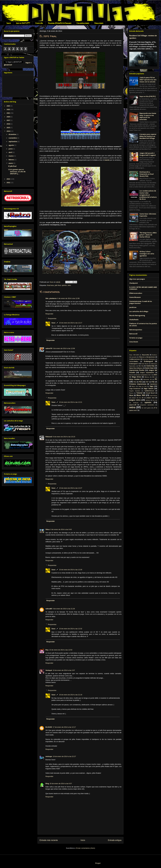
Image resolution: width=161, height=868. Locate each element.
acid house (154, 396)
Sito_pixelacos (51, 298)
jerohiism (133, 308)
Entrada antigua (115, 840)
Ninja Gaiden (135, 379)
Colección (39, 23)
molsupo (49, 756)
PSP (147, 382)
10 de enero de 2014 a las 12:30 (71, 570)
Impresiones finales (137, 370)
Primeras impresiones (138, 384)
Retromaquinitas (136, 330)
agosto (11, 145)
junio (11, 149)
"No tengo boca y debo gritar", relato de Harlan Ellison (148, 235)
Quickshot (154, 384)
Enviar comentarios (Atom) (86, 848)
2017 (9, 120)
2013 (9, 179)
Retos (134, 386)
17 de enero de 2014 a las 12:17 (64, 727)
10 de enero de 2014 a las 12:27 (71, 488)
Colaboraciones (83, 23)
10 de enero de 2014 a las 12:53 (61, 650)
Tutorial (139, 393)
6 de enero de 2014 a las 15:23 (64, 437)
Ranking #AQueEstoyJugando (60, 23)
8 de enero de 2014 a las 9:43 (61, 529)
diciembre (13, 135)
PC (156, 379)
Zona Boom (134, 342)
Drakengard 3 (134, 364)
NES (153, 377)
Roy (47, 650)
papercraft (133, 405)
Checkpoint (134, 283)
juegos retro (135, 400)
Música (147, 377)
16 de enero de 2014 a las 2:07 (64, 670)
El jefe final (12, 166)
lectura (148, 400)
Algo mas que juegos (137, 279)
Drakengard (148, 361)
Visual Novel (150, 393)
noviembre (13, 138)
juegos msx (151, 398)
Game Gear (149, 368)
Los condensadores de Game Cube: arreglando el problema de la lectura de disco (148, 195)
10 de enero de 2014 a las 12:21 (71, 402)
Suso (53, 323)
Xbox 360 (141, 395)
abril (11, 152)
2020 (9, 117)
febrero (11, 160)
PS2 (135, 382)
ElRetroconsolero (136, 293)
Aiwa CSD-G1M (134, 355)
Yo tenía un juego (136, 338)
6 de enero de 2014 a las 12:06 (68, 298)
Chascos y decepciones (147, 357)
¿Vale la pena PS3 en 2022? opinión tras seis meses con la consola (148, 80)
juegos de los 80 (137, 398)
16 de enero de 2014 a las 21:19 (71, 695)
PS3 (140, 382)
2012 (9, 183)
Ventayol (49, 670)
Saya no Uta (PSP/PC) (148, 97)
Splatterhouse (149, 391)
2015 (9, 128)
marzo (11, 156)
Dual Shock (145, 364)
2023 (9, 106)
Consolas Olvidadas (149, 359)
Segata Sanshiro (135, 391)
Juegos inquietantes (147, 373)
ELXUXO (49, 727)
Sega (152, 386)
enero (11, 163)
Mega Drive (136, 377)
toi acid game (146, 408)
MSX (156, 375)
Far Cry (141, 366)
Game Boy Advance (136, 368)
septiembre (13, 142)
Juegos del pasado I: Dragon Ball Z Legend (148, 154)
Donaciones (99, 23)
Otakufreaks (134, 320)
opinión (64, 285)
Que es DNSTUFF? (23, 23)
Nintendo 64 (147, 380)
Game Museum (135, 297)
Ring (47, 784)
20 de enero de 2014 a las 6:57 (61, 784)
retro (69, 285)
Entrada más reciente (49, 840)
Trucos (131, 393)
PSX (153, 382)
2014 (9, 131)
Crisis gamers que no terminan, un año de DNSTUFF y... (17, 172)
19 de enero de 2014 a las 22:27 (64, 756)
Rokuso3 (49, 437)
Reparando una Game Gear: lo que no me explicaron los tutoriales (148, 117)
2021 (9, 113)
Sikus (48, 529)
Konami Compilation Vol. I (143, 375)
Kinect (131, 375)
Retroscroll (133, 334)
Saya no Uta (143, 386)
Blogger (98, 863)
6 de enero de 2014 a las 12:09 (64, 348)
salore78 (49, 348)
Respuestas (52, 318)
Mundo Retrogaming (137, 316)
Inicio (9, 23)
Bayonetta (146, 355)
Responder (49, 314)
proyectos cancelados (147, 405)
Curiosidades (134, 362)
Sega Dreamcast (135, 389)
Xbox (131, 395)
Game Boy (150, 366)
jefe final (58, 285)
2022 (9, 110)
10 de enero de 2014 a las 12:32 (71, 629)
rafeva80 (49, 609)
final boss (50, 285)
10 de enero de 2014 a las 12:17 (71, 323)
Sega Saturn (149, 389)
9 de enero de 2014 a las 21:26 (64, 609)
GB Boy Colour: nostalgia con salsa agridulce (147, 254)
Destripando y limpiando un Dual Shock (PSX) (147, 174)
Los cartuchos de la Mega (139, 312)
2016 (9, 124)
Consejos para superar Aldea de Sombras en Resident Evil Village (148, 136)
